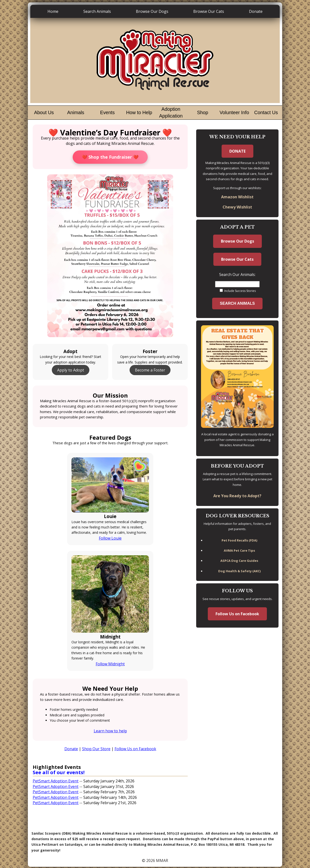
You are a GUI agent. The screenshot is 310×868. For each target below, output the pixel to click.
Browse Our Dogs (152, 11)
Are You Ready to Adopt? (237, 496)
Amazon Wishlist (237, 197)
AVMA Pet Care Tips (239, 550)
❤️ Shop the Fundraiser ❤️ (110, 157)
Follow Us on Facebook (135, 749)
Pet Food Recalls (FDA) (239, 540)
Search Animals (97, 11)
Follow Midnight (110, 664)
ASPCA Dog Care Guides (239, 561)
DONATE (237, 151)
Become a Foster (150, 370)
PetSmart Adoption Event (56, 781)
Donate (256, 11)
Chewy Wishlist (237, 207)
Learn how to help (110, 731)
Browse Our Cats (209, 11)
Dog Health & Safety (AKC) (239, 571)
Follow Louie (110, 538)
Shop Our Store (96, 749)
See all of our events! (59, 772)
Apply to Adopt (71, 370)
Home (53, 11)
